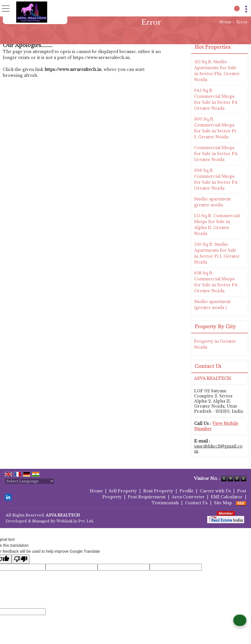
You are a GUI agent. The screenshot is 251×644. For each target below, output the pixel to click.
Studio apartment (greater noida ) (212, 305)
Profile (186, 491)
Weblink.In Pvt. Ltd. (75, 521)
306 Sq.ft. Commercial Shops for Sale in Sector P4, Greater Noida (216, 179)
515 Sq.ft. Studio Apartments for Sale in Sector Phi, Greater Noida (217, 71)
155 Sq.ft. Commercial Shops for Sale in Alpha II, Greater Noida (217, 225)
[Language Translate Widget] (30, 481)
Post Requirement (147, 497)
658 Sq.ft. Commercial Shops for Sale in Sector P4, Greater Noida (216, 282)
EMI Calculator (227, 497)
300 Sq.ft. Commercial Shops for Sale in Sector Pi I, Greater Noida (215, 128)
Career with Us (215, 491)
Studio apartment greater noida (212, 202)
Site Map (223, 503)
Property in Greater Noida (215, 344)
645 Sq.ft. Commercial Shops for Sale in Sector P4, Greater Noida (216, 99)
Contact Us (196, 503)
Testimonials (165, 503)
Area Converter (188, 497)
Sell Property (123, 491)
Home (226, 22)
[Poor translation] (21, 559)
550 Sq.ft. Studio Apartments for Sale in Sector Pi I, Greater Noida (217, 253)
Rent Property (158, 491)
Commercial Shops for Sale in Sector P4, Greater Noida (216, 154)
